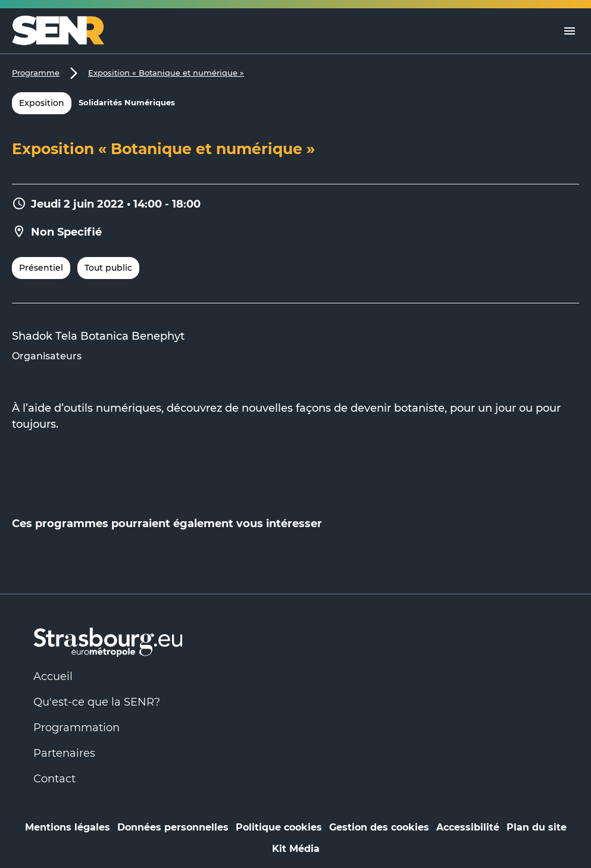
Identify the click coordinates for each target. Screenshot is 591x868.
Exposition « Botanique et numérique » (166, 73)
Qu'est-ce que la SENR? (97, 702)
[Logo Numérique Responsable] (63, 31)
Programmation (76, 728)
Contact (54, 779)
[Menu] (570, 31)
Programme (36, 73)
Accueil (53, 676)
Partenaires (64, 753)
